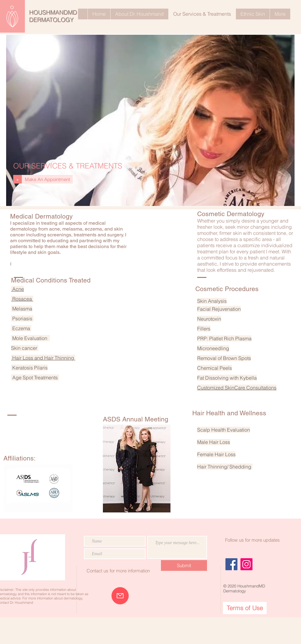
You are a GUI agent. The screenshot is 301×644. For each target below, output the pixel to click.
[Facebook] (231, 564)
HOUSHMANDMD (53, 13)
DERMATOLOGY (52, 20)
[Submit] (184, 565)
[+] (18, 179)
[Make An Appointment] (47, 179)
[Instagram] (246, 564)
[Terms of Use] (245, 608)
